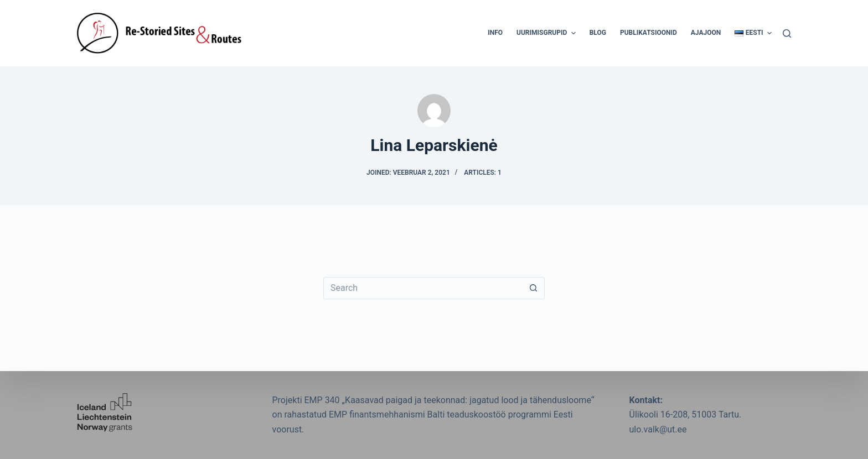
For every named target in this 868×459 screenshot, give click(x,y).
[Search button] (534, 288)
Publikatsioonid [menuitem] (649, 33)
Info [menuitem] (495, 33)
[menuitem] (750, 33)
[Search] (787, 33)
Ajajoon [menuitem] (706, 33)
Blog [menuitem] (598, 33)
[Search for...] (423, 288)
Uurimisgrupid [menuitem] (547, 33)
